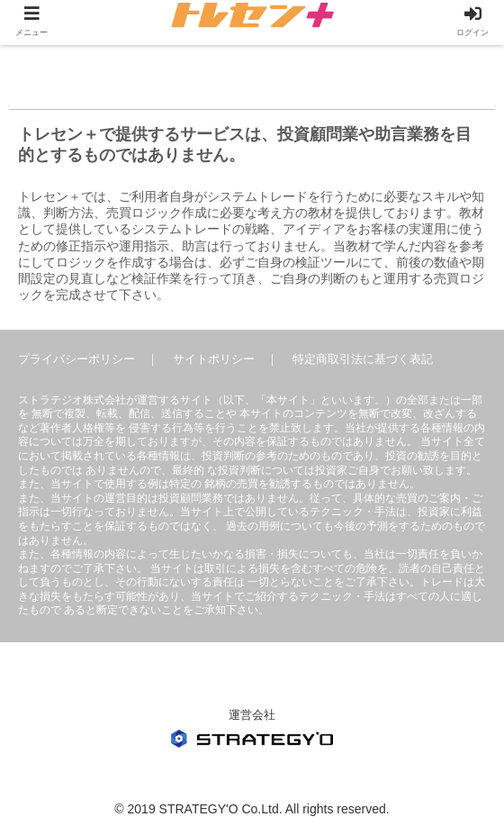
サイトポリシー (214, 359)
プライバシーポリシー (76, 359)
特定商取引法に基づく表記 (363, 359)
